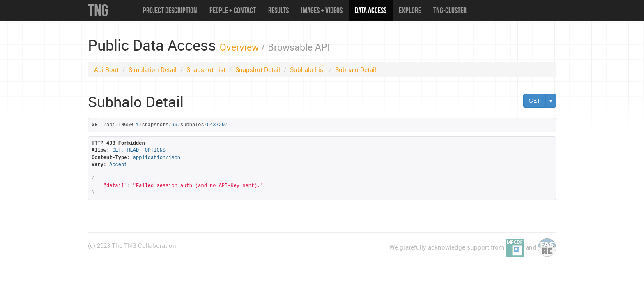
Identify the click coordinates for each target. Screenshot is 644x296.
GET (535, 101)
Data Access (371, 10)
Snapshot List (206, 69)
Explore (410, 10)
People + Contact (233, 10)
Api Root (106, 69)
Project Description (170, 10)
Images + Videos (322, 10)
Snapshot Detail (258, 69)
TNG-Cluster (450, 10)
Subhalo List (308, 69)
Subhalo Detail (356, 69)
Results (278, 10)
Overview (239, 47)
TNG (98, 10)
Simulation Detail (153, 69)
